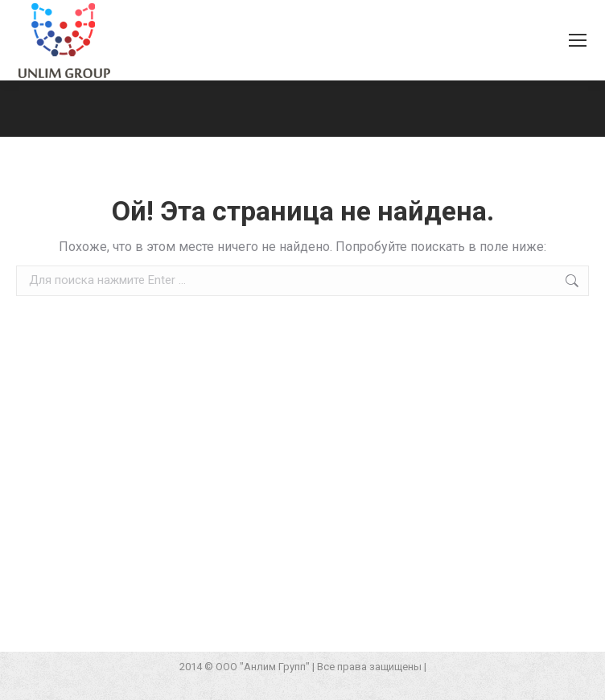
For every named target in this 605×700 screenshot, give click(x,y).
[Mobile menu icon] (578, 40)
